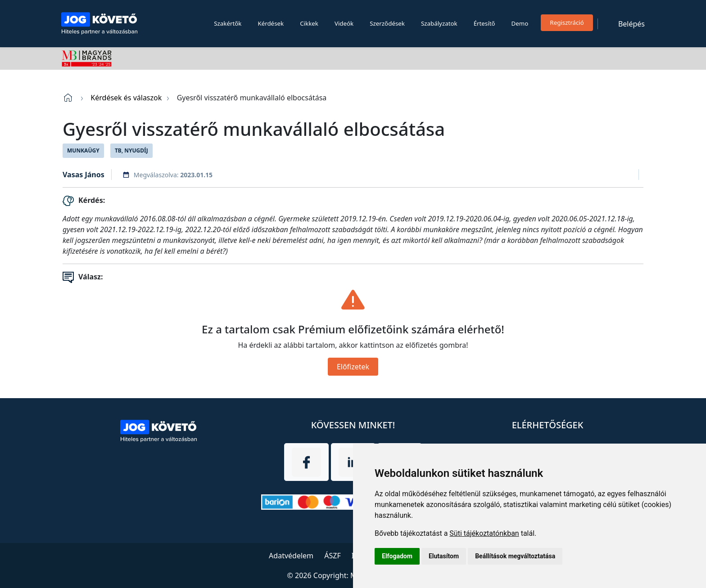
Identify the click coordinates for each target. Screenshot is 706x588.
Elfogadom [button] (397, 556)
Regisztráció (567, 22)
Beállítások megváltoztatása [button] (515, 556)
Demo (520, 23)
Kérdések (271, 23)
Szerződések (387, 23)
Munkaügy (83, 150)
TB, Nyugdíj (131, 150)
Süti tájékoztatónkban (484, 533)
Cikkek (309, 23)
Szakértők (228, 23)
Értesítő (484, 23)
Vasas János (84, 175)
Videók (344, 23)
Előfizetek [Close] (353, 367)
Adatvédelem (291, 556)
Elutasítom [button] (444, 556)
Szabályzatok (439, 23)
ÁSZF (332, 556)
